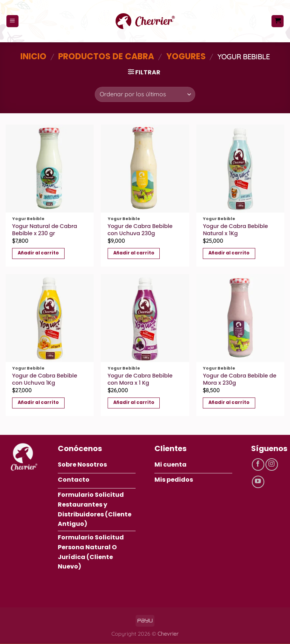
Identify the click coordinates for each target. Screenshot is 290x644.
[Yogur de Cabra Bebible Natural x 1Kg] (240, 169)
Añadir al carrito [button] (38, 253)
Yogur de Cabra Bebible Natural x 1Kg (235, 230)
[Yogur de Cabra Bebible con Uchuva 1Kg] (50, 318)
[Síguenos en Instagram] (272, 465)
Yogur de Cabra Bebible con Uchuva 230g (140, 230)
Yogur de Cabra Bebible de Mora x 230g (240, 379)
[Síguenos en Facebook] (258, 465)
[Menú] (12, 21)
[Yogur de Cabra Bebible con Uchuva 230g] (145, 169)
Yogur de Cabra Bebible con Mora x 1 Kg (140, 379)
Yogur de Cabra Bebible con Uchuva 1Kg (45, 379)
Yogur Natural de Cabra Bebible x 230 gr (45, 230)
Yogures (186, 56)
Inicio (33, 56)
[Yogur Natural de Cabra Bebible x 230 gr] (50, 169)
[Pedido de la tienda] (145, 94)
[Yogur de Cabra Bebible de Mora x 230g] (240, 318)
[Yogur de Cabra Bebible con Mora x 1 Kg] (145, 318)
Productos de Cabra (106, 56)
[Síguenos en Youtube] (258, 482)
